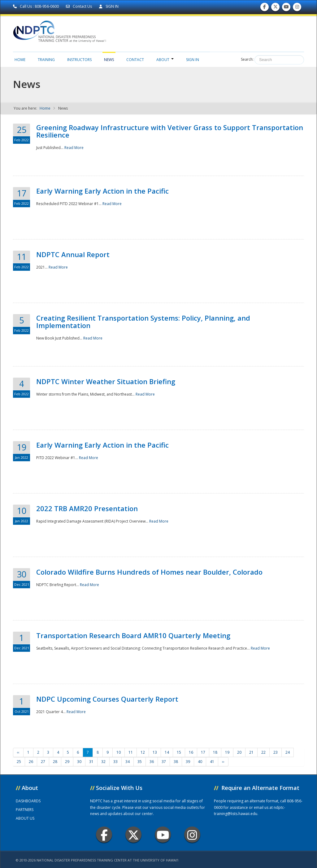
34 (128, 762)
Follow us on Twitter (276, 8)
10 (119, 752)
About (165, 60)
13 (155, 752)
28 (55, 762)
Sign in (193, 60)
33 (115, 762)
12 (143, 752)
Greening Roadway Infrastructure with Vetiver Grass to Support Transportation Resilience (170, 131)
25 (19, 762)
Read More (74, 148)
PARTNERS (25, 810)
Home (20, 60)
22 (263, 752)
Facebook (104, 835)
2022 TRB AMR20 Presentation (87, 508)
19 (227, 752)
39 (188, 762)
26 (31, 762)
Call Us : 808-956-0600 (36, 6)
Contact (135, 60)
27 (43, 762)
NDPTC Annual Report (73, 254)
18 (215, 752)
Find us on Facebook (265, 8)
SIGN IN (109, 6)
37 (164, 762)
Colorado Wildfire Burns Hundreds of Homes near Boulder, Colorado (149, 572)
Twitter (133, 835)
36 (152, 762)
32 (103, 762)
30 (79, 762)
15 (179, 752)
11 (131, 752)
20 (239, 752)
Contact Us (79, 6)
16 (191, 752)
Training (46, 60)
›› (223, 762)
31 (91, 762)
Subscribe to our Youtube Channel (286, 8)
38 (176, 762)
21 (251, 752)
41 (212, 762)
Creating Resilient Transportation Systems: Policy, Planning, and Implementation (143, 322)
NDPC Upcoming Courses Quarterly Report (107, 699)
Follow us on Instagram (297, 8)
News (109, 60)
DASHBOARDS (28, 801)
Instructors (79, 60)
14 (167, 752)
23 (276, 752)
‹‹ (18, 752)
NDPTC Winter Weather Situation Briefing (106, 381)
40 (200, 762)
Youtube (163, 835)
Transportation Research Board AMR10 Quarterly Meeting (133, 635)
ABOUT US (25, 818)
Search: (247, 59)
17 (203, 752)
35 (140, 762)
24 (288, 752)
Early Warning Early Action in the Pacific (102, 191)
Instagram (192, 835)
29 (67, 762)
